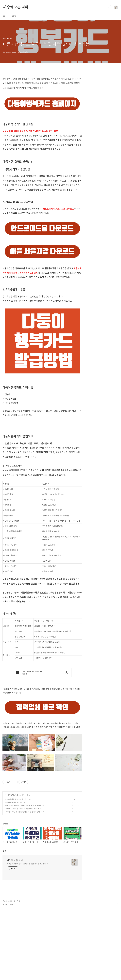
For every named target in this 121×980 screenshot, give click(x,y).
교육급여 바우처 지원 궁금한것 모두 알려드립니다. (24, 846)
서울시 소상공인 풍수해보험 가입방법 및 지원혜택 (23, 840)
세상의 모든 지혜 (16, 7)
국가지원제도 (10, 830)
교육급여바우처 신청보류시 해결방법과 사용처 (22, 843)
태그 (14, 16)
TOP (116, 937)
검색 (110, 7)
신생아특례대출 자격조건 (14, 837)
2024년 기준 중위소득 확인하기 (17, 834)
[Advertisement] (42, 791)
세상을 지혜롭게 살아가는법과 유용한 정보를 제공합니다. (27, 898)
